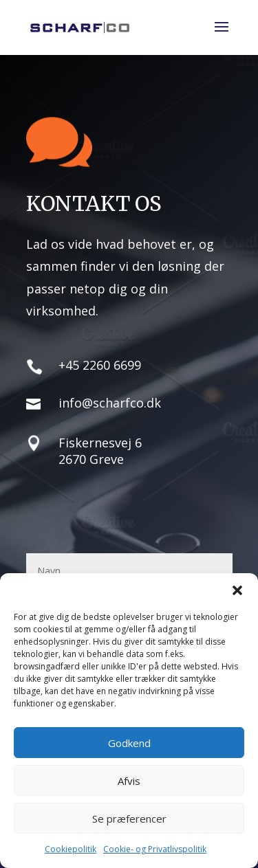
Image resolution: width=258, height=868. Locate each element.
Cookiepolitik (71, 849)
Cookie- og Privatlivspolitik (155, 849)
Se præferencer (129, 819)
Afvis (129, 781)
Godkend (129, 743)
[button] (237, 590)
